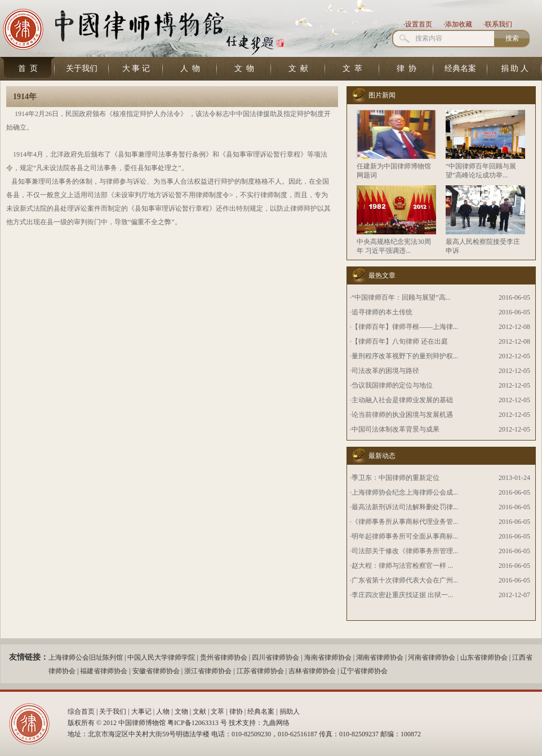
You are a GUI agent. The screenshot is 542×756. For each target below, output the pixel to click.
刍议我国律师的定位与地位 (392, 385)
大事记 (141, 711)
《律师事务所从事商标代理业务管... (405, 522)
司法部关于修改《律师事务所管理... (405, 551)
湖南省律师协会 (380, 657)
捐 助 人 (515, 68)
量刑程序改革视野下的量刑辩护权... (405, 356)
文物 (181, 711)
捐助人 (290, 711)
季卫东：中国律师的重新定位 (396, 478)
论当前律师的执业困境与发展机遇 (402, 415)
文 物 (244, 68)
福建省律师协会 (104, 671)
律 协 (406, 68)
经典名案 (460, 68)
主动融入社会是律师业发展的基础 (402, 400)
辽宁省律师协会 (364, 671)
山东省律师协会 (484, 657)
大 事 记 (136, 68)
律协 (236, 711)
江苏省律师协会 (260, 671)
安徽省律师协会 (156, 671)
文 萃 (352, 68)
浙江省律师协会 (208, 671)
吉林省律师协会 (312, 671)
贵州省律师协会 (224, 657)
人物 (163, 711)
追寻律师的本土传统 (382, 312)
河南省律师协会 (432, 657)
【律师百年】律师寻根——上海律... (405, 327)
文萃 (217, 711)
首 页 (28, 68)
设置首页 (419, 24)
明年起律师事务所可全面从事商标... (405, 536)
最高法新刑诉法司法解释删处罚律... (405, 507)
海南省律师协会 (328, 657)
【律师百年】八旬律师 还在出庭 (400, 341)
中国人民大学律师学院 (161, 657)
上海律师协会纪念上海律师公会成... (405, 492)
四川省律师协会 (276, 657)
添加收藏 (459, 24)
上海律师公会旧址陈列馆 (86, 657)
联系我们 (499, 24)
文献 (199, 711)
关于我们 (82, 68)
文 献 (298, 68)
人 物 (190, 68)
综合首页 (81, 711)
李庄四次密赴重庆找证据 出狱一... (402, 595)
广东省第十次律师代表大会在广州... (405, 580)
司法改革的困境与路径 (385, 371)
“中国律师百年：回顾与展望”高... (401, 297)
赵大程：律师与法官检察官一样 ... (402, 566)
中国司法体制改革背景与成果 (396, 429)
